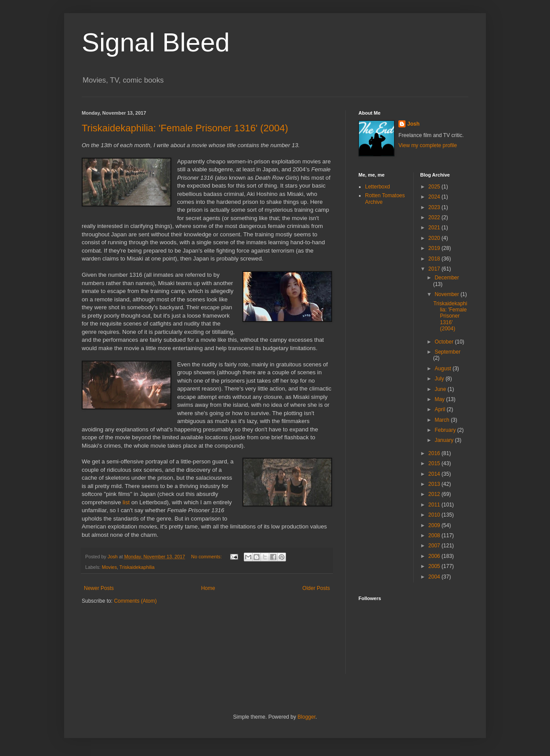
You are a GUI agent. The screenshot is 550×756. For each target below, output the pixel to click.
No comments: (207, 557)
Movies (109, 567)
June (441, 389)
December (447, 278)
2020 (435, 238)
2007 (435, 546)
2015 (435, 463)
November (447, 294)
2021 (435, 228)
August (443, 369)
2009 (435, 525)
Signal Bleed (156, 42)
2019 (435, 248)
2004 (435, 577)
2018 (435, 259)
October (445, 342)
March (443, 420)
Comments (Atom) (135, 601)
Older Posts (316, 588)
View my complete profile (428, 145)
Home (208, 588)
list (126, 502)
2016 (435, 453)
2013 (435, 484)
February (446, 430)
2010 (435, 515)
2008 (435, 535)
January (445, 440)
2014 (435, 474)
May (440, 399)
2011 (435, 505)
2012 (435, 494)
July (440, 379)
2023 (435, 207)
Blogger (306, 717)
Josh (413, 124)
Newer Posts (99, 588)
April (440, 409)
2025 (435, 187)
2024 (435, 197)
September (447, 352)
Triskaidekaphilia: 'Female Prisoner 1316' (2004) (185, 128)
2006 (435, 556)
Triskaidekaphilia (137, 567)
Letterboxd (378, 187)
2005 (435, 566)
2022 (435, 217)
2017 (435, 269)
